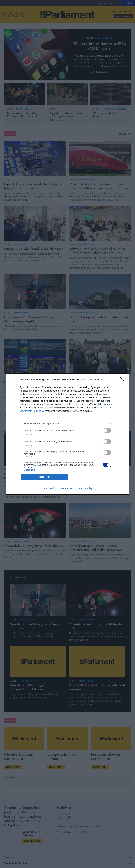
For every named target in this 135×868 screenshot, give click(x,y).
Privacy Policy (85, 488)
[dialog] (67, 434)
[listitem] (67, 423)
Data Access (67, 488)
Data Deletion (49, 488)
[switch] (107, 430)
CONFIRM (44, 477)
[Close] (123, 380)
